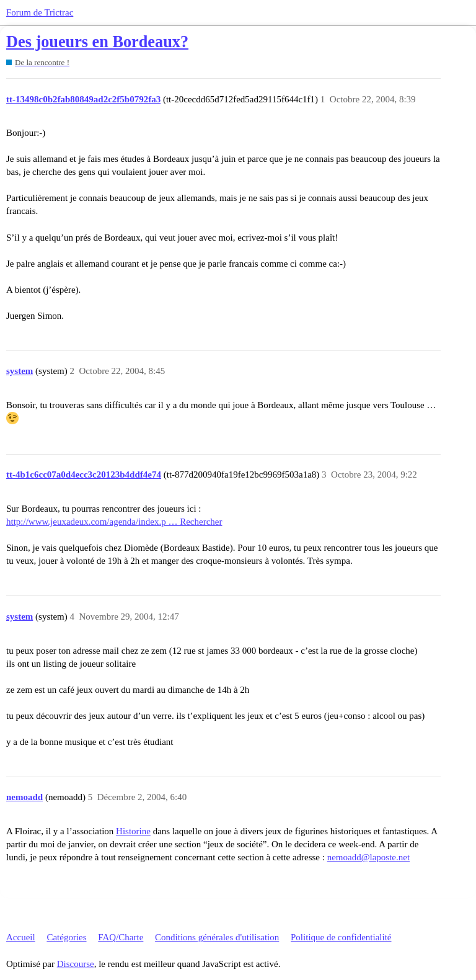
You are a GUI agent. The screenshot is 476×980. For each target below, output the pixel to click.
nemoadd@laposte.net (368, 857)
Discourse (76, 964)
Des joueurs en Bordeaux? (97, 42)
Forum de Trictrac (40, 12)
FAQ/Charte (121, 937)
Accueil (21, 937)
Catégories (66, 937)
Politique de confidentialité (341, 937)
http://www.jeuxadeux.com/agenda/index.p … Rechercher (114, 522)
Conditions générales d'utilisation (217, 937)
